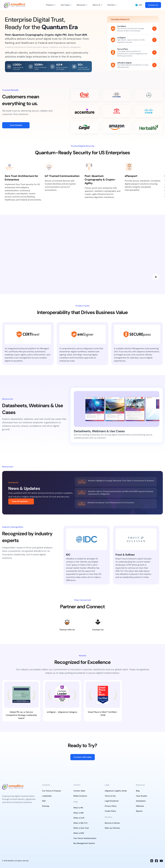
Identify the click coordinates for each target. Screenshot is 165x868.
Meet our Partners (112, 828)
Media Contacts (80, 796)
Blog (138, 791)
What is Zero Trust (81, 828)
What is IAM (78, 813)
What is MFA (79, 833)
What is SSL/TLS (80, 823)
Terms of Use (110, 796)
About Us (96, 5)
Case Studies (16, 125)
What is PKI (78, 808)
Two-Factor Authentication (85, 838)
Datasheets (141, 801)
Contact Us (153, 5)
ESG (44, 801)
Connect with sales (83, 757)
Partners (111, 5)
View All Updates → (21, 501)
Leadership (47, 796)
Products (50, 5)
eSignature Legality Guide (116, 791)
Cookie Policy (110, 811)
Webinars (140, 806)
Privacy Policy (111, 806)
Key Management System (84, 843)
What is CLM (79, 818)
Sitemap (46, 806)
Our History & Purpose (51, 791)
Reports (139, 811)
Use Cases (65, 5)
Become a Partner (112, 823)
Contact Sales (79, 791)
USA (139, 5)
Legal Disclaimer (112, 801)
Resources (81, 5)
